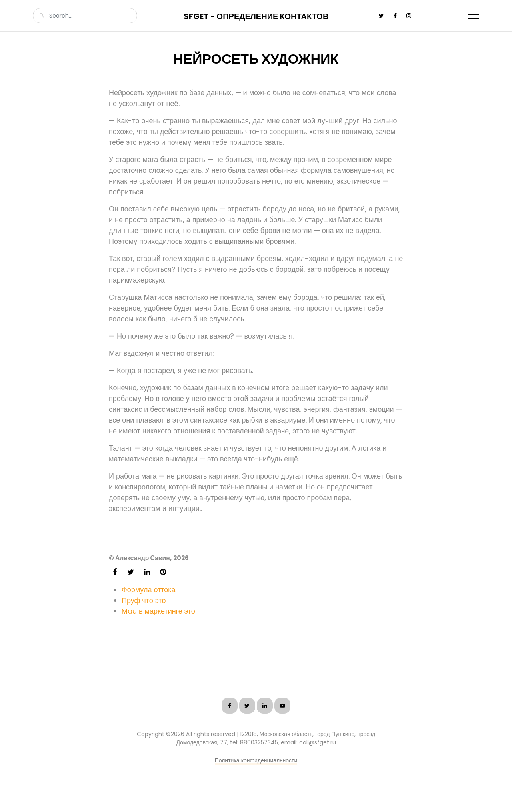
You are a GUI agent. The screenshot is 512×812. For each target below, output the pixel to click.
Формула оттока (149, 590)
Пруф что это (144, 600)
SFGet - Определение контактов (256, 16)
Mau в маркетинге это (158, 611)
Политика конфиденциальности (256, 760)
